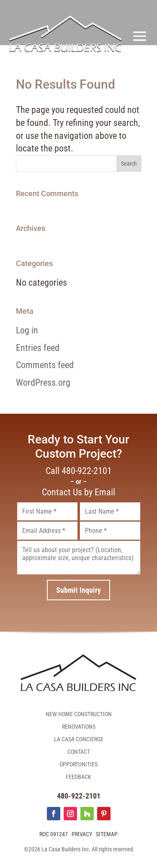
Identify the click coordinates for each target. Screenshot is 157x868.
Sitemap (107, 834)
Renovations (79, 727)
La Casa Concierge (79, 739)
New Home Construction (79, 714)
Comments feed (45, 365)
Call (79, 471)
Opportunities (78, 764)
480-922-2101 (79, 796)
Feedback (78, 777)
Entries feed (38, 348)
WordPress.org (43, 383)
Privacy (82, 834)
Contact (79, 752)
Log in (27, 330)
